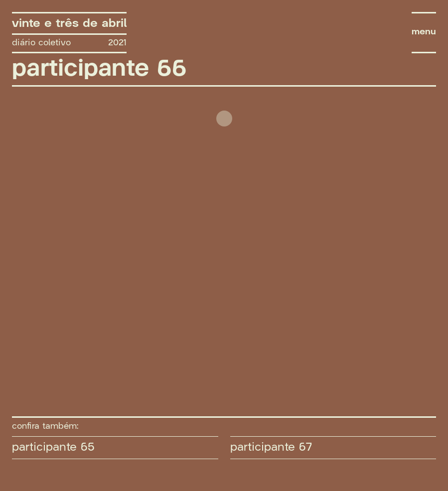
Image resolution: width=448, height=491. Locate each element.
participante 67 (271, 447)
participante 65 (53, 447)
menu (424, 32)
